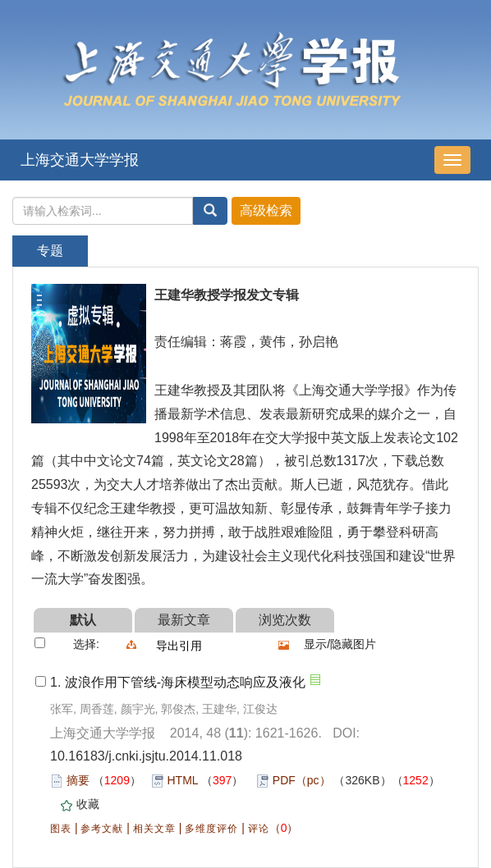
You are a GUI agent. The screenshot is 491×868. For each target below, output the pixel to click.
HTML (183, 780)
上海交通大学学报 (80, 160)
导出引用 (179, 646)
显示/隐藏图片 (340, 644)
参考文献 (102, 829)
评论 (259, 829)
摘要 (78, 780)
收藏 (88, 804)
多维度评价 (211, 829)
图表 (61, 829)
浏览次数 (285, 620)
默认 (83, 620)
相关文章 (154, 829)
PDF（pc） (302, 780)
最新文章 (184, 620)
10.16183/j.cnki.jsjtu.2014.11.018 (146, 756)
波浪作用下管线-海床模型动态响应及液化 (185, 682)
